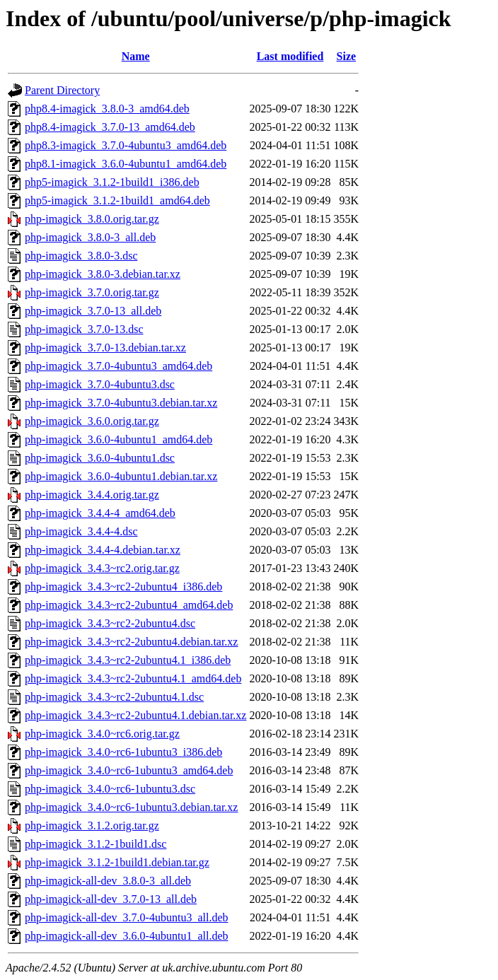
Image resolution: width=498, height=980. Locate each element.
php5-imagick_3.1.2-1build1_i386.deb (112, 182)
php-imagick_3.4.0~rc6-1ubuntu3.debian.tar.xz (131, 807)
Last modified (290, 56)
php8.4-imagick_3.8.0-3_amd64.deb (107, 109)
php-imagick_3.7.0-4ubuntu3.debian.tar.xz (121, 403)
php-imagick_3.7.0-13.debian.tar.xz (105, 348)
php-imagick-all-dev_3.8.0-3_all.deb (108, 881)
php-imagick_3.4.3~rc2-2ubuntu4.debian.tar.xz (131, 642)
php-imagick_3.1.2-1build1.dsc (95, 844)
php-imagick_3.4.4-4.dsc (81, 531)
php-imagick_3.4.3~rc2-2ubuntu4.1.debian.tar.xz (135, 715)
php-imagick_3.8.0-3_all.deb (90, 237)
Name (136, 56)
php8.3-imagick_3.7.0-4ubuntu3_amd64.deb (126, 145)
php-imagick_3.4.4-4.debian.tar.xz (103, 550)
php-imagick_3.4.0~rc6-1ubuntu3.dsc (110, 789)
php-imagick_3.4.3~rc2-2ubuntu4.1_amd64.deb (133, 678)
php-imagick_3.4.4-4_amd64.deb (100, 513)
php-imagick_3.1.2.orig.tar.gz (92, 826)
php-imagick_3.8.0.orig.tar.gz (92, 219)
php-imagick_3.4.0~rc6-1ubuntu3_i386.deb (123, 752)
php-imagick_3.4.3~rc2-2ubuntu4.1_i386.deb (128, 660)
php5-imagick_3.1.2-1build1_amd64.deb (117, 200)
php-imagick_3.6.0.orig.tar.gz (92, 421)
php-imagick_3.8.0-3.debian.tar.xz (103, 274)
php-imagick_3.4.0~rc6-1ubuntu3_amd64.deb (129, 770)
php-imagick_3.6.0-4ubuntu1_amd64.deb (118, 439)
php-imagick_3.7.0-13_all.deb (93, 311)
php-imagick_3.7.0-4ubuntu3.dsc (100, 384)
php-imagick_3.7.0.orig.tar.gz (92, 292)
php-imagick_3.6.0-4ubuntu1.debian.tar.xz (121, 476)
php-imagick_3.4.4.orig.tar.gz (92, 495)
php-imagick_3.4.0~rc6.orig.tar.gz (102, 734)
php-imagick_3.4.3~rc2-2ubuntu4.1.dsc (114, 697)
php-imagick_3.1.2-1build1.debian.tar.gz (117, 862)
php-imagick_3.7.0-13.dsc (84, 329)
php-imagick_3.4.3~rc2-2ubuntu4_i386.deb (123, 587)
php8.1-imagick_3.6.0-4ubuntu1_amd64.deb (126, 164)
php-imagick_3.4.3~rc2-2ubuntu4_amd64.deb (129, 605)
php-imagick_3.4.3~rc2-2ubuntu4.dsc (110, 623)
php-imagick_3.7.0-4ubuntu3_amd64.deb (118, 366)
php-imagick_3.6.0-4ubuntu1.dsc (100, 458)
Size (347, 56)
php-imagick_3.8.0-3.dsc (81, 256)
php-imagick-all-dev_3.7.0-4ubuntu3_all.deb (126, 917)
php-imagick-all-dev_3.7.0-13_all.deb (111, 899)
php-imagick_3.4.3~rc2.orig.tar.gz (102, 568)
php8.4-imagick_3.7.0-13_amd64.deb (110, 127)
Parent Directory (62, 90)
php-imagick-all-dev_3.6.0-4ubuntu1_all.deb (126, 936)
